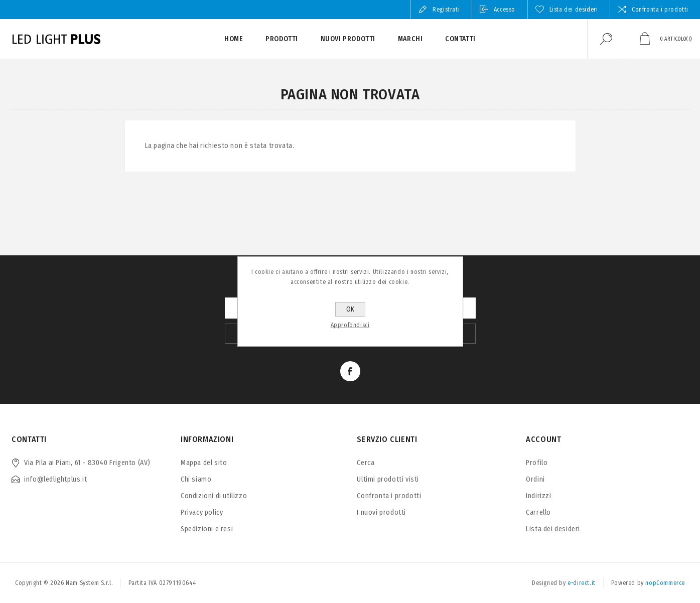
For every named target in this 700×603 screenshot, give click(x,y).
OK (350, 309)
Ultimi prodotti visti (388, 479)
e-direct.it (582, 583)
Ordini (535, 479)
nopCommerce (665, 583)
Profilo (537, 463)
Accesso (505, 10)
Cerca (366, 463)
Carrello (538, 512)
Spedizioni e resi (207, 529)
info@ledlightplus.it (55, 479)
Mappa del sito (204, 463)
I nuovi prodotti (381, 512)
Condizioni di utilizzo (214, 496)
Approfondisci (350, 325)
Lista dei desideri (553, 529)
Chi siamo (196, 479)
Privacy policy (202, 512)
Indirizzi (538, 496)
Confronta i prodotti (660, 10)
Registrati (446, 10)
